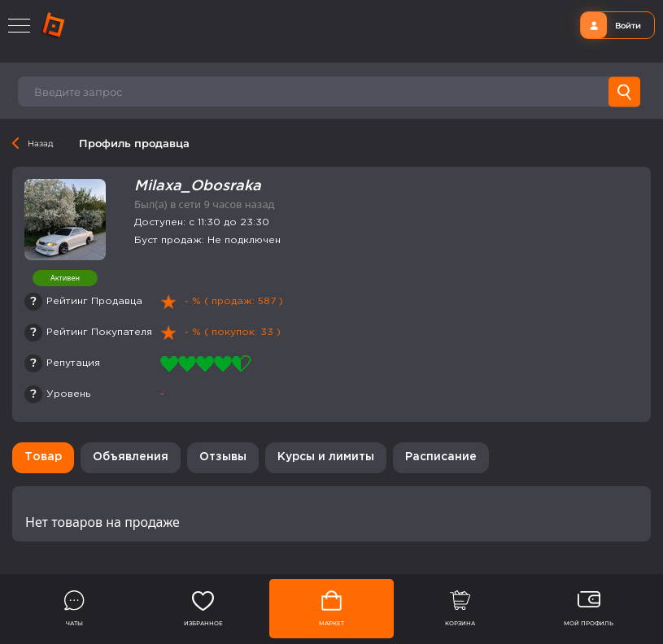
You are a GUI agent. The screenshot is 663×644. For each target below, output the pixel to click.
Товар (43, 457)
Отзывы (223, 457)
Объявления (131, 457)
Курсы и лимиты (326, 457)
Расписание (441, 457)
